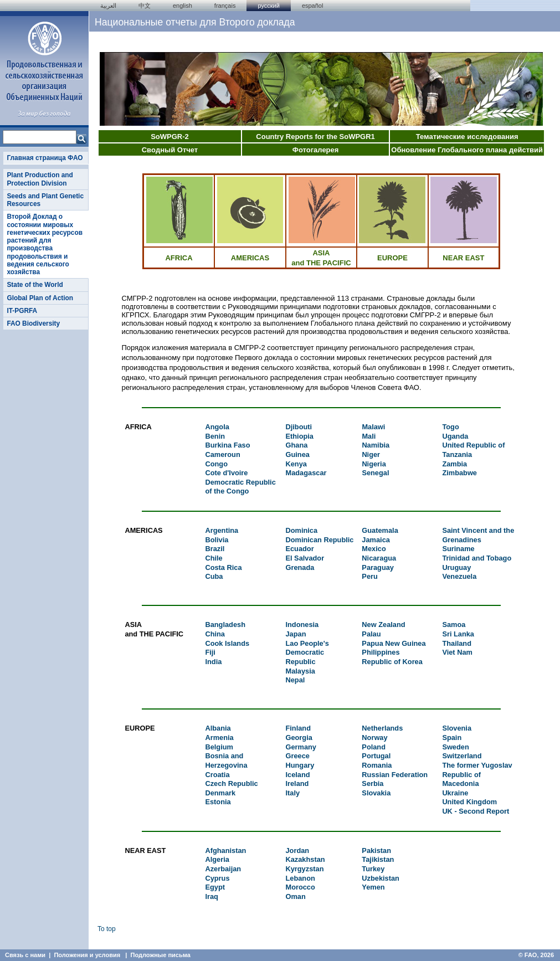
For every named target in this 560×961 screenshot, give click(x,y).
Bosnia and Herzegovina (226, 760)
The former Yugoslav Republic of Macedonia (477, 774)
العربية (108, 6)
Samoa (454, 625)
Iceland (297, 775)
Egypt (215, 887)
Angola (217, 427)
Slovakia (376, 793)
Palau (371, 634)
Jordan (297, 850)
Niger (371, 454)
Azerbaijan (223, 869)
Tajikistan (378, 859)
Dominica (301, 530)
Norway (374, 738)
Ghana (297, 445)
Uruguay (456, 567)
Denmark (220, 793)
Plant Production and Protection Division (40, 179)
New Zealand (383, 625)
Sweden (455, 747)
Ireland (297, 783)
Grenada (300, 567)
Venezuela (459, 576)
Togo (450, 427)
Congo (216, 464)
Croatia (217, 775)
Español (313, 6)
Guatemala (380, 530)
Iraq (211, 896)
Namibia (376, 445)
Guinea (298, 454)
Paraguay (378, 567)
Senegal (375, 473)
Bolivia (217, 540)
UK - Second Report (476, 811)
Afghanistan (225, 850)
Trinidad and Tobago (477, 558)
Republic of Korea (392, 662)
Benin (215, 436)
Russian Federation (395, 775)
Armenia (219, 738)
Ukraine (455, 793)
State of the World (35, 285)
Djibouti (299, 427)
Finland (298, 728)
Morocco (300, 887)
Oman (295, 896)
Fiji (210, 652)
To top (107, 929)
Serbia (373, 783)
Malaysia (300, 671)
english (183, 6)
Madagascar (306, 473)
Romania (377, 765)
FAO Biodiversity (33, 323)
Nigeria (374, 464)
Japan (296, 634)
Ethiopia (300, 436)
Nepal (295, 680)
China (215, 634)
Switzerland (462, 756)
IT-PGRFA (22, 311)
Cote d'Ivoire (226, 473)
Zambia (454, 464)
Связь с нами (25, 955)
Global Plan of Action (40, 298)
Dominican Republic (319, 540)
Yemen (373, 887)
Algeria (217, 859)
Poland (374, 747)
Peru (369, 576)
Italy (292, 793)
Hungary (300, 765)
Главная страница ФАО (45, 158)
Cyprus (217, 878)
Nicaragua (379, 558)
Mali (369, 436)
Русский (268, 6)
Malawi (373, 427)
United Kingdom (469, 802)
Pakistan (376, 850)
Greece (297, 756)
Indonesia (302, 625)
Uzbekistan (381, 878)
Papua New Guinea (394, 643)
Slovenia (457, 728)
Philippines (381, 652)
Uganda (455, 436)
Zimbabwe (459, 473)
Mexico (374, 549)
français (225, 6)
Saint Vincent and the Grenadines (478, 535)
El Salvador (305, 558)
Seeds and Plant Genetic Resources (45, 200)
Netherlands (382, 728)
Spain (452, 738)
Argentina (222, 530)
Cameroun (222, 454)
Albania (218, 728)
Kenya (296, 464)
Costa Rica (223, 567)
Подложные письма (161, 955)
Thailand (457, 643)
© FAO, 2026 (536, 955)
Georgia (299, 738)
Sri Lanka (458, 634)
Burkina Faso (227, 445)
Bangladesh (225, 625)
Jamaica (376, 540)
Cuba (214, 576)
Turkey (373, 869)
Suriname (458, 549)
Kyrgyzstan (304, 869)
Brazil (215, 549)
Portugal (376, 756)
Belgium (219, 747)
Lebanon (300, 878)
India (213, 662)
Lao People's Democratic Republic (307, 652)
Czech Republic (231, 783)
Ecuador (299, 549)
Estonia (218, 802)
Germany (300, 747)
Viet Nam (457, 652)
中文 (145, 6)
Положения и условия (87, 955)
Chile (214, 558)
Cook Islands (227, 643)
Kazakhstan (305, 859)
